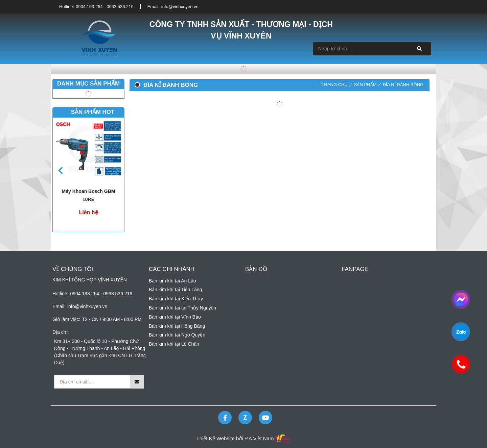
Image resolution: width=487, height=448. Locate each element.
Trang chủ (335, 85)
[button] (117, 170)
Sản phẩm (365, 85)
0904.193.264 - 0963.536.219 (105, 7)
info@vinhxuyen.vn (180, 7)
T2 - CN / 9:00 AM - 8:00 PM (112, 319)
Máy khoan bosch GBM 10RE (89, 195)
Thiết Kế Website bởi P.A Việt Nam (235, 438)
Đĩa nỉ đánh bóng (403, 85)
